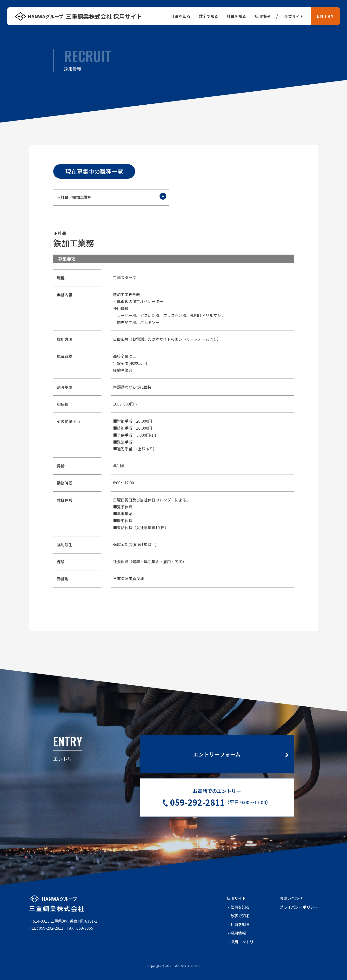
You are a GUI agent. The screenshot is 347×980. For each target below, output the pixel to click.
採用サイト (236, 898)
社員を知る (240, 924)
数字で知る (240, 916)
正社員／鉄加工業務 (74, 197)
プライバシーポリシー (299, 907)
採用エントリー (244, 942)
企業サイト (294, 16)
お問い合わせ (291, 898)
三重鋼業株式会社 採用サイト (85, 16)
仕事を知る (240, 907)
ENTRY (325, 16)
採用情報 (262, 16)
